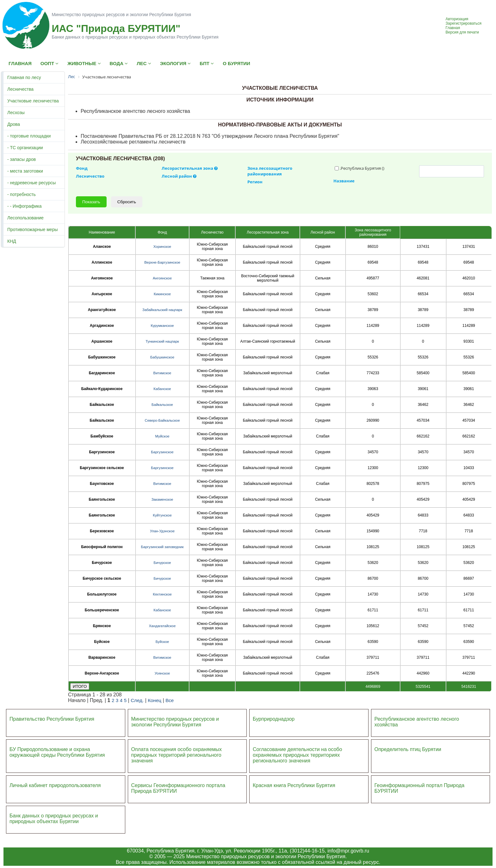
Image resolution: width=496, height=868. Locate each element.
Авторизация (457, 19)
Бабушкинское (162, 357)
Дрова (14, 124)
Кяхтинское (162, 594)
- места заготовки (25, 171)
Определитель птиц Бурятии (408, 749)
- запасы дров (22, 159)
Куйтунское (162, 515)
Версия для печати (462, 32)
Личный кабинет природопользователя (55, 785)
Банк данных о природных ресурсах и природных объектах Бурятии (54, 819)
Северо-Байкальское (162, 420)
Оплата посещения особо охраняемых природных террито (177, 752)
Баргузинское (162, 452)
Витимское (162, 373)
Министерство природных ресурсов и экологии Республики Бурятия (175, 722)
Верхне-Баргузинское (162, 262)
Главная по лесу (24, 77)
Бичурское (162, 563)
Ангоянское (162, 278)
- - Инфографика (24, 206)
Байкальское (162, 405)
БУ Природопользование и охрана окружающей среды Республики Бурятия (57, 752)
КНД (12, 241)
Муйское (162, 436)
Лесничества (20, 89)
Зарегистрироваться (464, 23)
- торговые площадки (29, 136)
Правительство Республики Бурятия (52, 719)
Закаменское (162, 499)
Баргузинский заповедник (162, 547)
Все (170, 700)
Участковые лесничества (33, 101)
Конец (155, 700)
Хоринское (162, 247)
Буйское (162, 642)
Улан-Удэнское (162, 531)
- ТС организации (25, 148)
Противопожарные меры (33, 229)
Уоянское (162, 673)
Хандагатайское (162, 626)
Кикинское (162, 294)
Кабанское (162, 389)
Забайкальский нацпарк (162, 310)
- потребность (22, 194)
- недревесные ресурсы (31, 183)
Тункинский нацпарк (162, 341)
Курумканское (162, 326)
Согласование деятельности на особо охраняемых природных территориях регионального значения (297, 755)
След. (137, 700)
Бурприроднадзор (274, 719)
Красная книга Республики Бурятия (294, 785)
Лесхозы (16, 113)
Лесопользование (25, 218)
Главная (453, 28)
